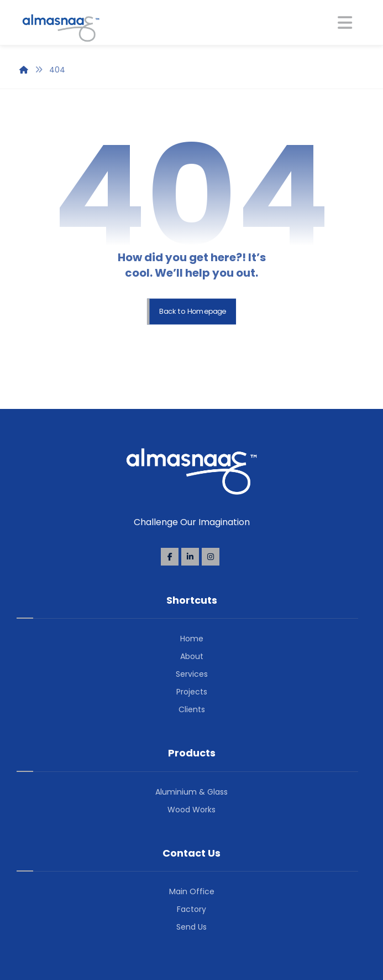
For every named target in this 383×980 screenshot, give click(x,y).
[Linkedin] (190, 557)
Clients (192, 709)
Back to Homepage (193, 312)
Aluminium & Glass (191, 792)
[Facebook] (170, 557)
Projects (192, 692)
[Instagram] (211, 557)
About (192, 656)
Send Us (191, 927)
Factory (191, 909)
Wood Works (191, 810)
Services (192, 674)
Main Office (192, 891)
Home (192, 639)
